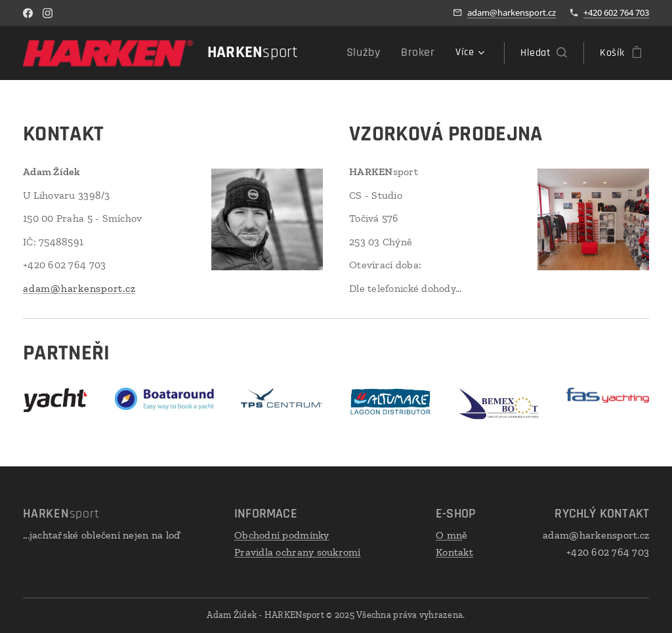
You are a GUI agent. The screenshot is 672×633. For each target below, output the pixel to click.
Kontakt (454, 551)
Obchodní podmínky (282, 535)
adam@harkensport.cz (512, 12)
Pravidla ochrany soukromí (298, 551)
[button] (544, 53)
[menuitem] (373, 53)
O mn (449, 535)
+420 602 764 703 (616, 12)
